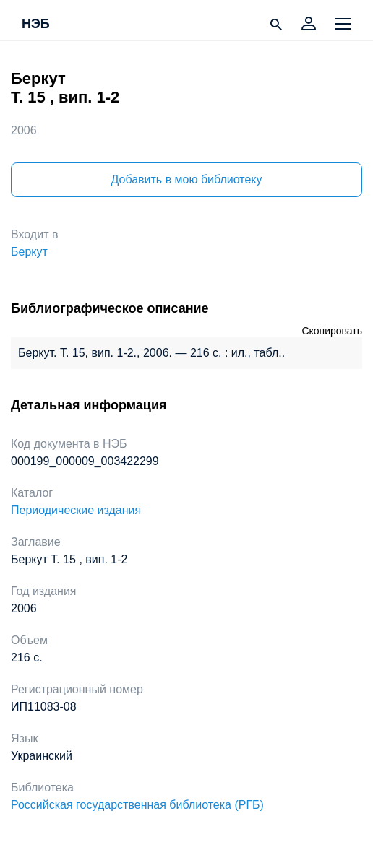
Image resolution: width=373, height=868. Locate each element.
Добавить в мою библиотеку (186, 179)
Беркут (29, 252)
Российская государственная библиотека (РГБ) (137, 805)
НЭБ (36, 25)
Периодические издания (76, 510)
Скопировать (332, 331)
